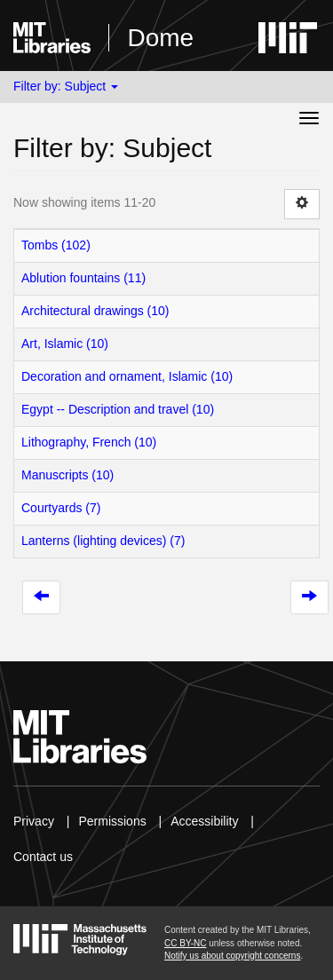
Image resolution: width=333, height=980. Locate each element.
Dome (160, 38)
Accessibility (204, 821)
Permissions (112, 821)
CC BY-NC (185, 943)
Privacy (34, 821)
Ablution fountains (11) (83, 278)
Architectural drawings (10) (95, 311)
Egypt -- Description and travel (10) (118, 409)
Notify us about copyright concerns (232, 956)
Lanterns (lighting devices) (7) (103, 541)
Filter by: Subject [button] (66, 86)
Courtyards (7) (61, 508)
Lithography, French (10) (89, 442)
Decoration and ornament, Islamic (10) (127, 376)
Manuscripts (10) (67, 475)
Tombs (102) (56, 245)
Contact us (43, 857)
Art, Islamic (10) (65, 344)
